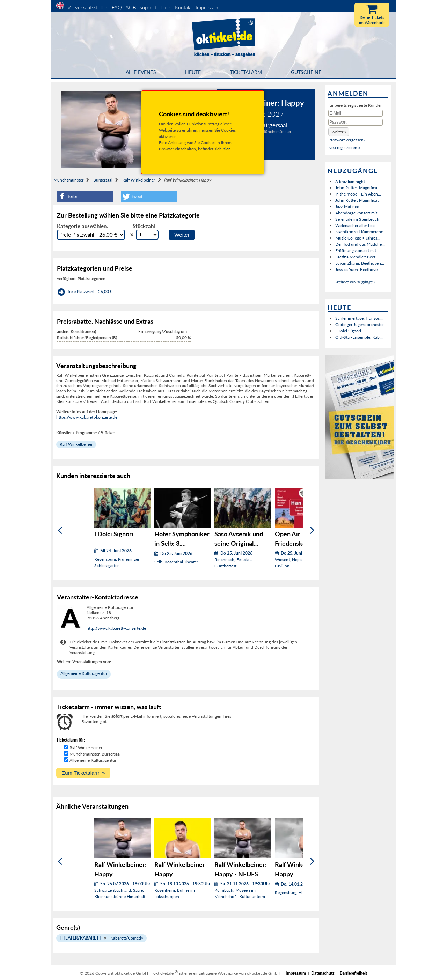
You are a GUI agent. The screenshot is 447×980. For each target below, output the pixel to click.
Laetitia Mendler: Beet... (357, 257)
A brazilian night (350, 181)
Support (148, 7)
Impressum (208, 7)
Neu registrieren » (344, 148)
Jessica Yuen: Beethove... (358, 269)
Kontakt (184, 7)
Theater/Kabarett (80, 938)
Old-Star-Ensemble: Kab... (359, 337)
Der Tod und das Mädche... (360, 244)
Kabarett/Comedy (127, 938)
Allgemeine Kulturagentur (84, 673)
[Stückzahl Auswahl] (147, 235)
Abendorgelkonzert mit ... (358, 213)
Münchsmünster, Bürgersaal (95, 754)
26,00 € (105, 291)
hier (226, 149)
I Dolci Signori (348, 331)
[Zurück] (60, 530)
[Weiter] (312, 530)
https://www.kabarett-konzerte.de (87, 417)
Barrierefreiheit (353, 973)
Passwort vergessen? (347, 140)
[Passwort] (356, 122)
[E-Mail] (356, 113)
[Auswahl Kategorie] (91, 235)
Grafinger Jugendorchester (360, 325)
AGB (131, 7)
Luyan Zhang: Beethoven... (360, 263)
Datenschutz (323, 973)
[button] (85, 197)
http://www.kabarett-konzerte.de (116, 628)
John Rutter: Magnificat (357, 188)
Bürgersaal (103, 180)
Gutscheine (306, 72)
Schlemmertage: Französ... (359, 318)
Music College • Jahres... (358, 238)
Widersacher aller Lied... (357, 225)
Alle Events (141, 72)
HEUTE (193, 72)
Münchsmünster (68, 180)
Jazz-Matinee (347, 207)
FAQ (117, 7)
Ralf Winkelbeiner (139, 180)
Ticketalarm (246, 72)
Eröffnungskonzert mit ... (358, 250)
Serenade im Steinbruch (357, 219)
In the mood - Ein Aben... (358, 194)
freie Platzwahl (81, 291)
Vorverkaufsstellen (88, 7)
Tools (166, 7)
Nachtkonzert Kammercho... (361, 232)
